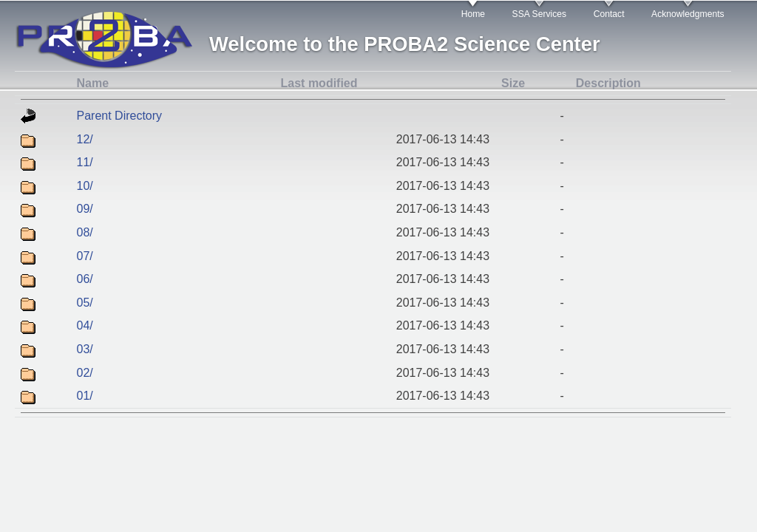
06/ (85, 279)
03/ (85, 349)
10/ (85, 186)
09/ (85, 209)
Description (608, 83)
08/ (85, 232)
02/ (85, 373)
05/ (85, 303)
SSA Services (540, 14)
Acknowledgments (688, 14)
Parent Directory (120, 116)
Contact (609, 14)
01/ (85, 396)
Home (473, 14)
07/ (85, 256)
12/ (85, 139)
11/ (85, 162)
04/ (85, 325)
